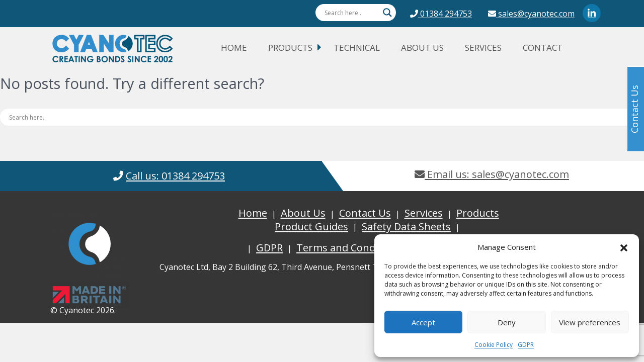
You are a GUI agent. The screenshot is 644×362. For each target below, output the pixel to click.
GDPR (526, 345)
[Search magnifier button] (387, 13)
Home (234, 48)
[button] (624, 247)
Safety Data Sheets (406, 227)
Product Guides (311, 227)
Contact (543, 48)
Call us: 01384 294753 (175, 176)
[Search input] (351, 13)
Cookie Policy (494, 345)
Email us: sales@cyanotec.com (492, 174)
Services (483, 48)
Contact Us (365, 213)
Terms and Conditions (349, 248)
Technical (357, 48)
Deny (507, 322)
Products (290, 48)
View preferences (590, 322)
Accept (423, 322)
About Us (422, 48)
